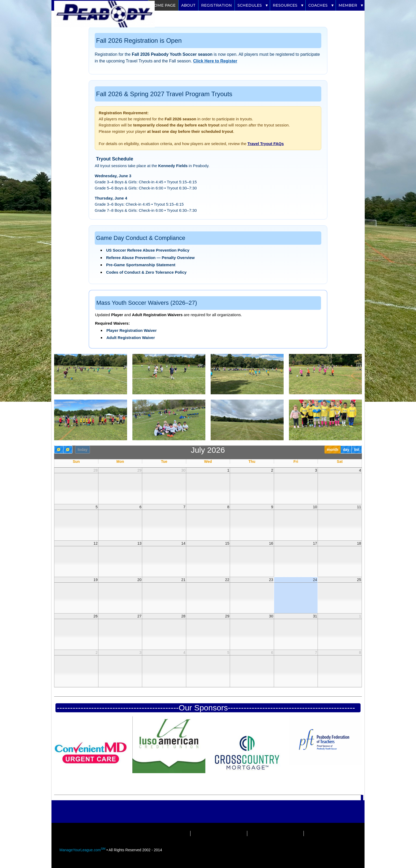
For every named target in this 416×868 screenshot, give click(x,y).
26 (96, 616)
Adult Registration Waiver (131, 338)
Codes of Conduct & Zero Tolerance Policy (146, 272)
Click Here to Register (215, 61)
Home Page (163, 5)
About (188, 5)
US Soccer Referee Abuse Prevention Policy (148, 250)
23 (271, 580)
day (346, 450)
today (82, 450)
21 (183, 580)
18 (359, 543)
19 (96, 580)
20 (140, 580)
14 (183, 543)
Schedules (250, 5)
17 (315, 543)
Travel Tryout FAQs (266, 144)
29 (140, 470)
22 (227, 580)
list (357, 450)
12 (96, 543)
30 (183, 470)
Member (348, 5)
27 (140, 616)
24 (315, 580)
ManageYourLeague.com (82, 850)
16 (271, 543)
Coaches (318, 5)
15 (227, 543)
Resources (285, 5)
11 (359, 507)
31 (315, 616)
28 (96, 470)
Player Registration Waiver (132, 330)
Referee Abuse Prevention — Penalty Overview (150, 258)
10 (315, 507)
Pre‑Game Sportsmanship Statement (141, 265)
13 (140, 543)
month (333, 450)
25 (359, 580)
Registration (216, 5)
